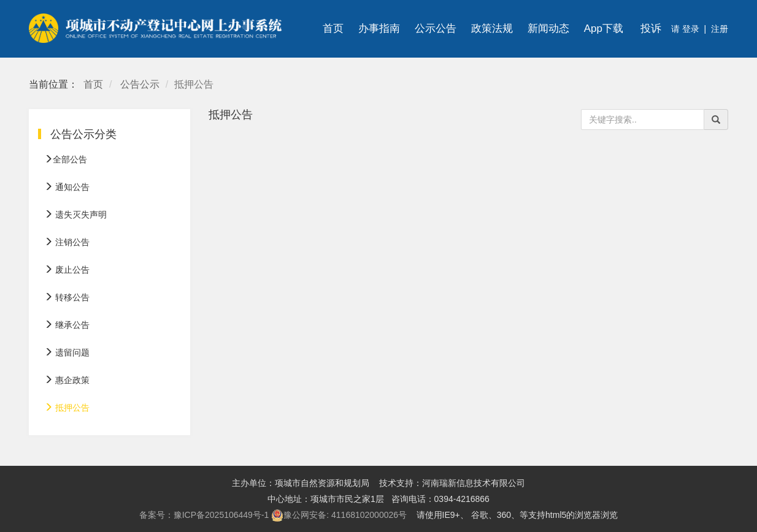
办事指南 (379, 28)
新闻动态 (548, 28)
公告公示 (140, 84)
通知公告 (67, 187)
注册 (720, 29)
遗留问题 (67, 352)
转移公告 (67, 297)
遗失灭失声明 (75, 215)
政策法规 (492, 28)
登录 (690, 29)
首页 (333, 28)
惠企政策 (67, 380)
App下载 (604, 28)
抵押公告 (67, 408)
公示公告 (436, 28)
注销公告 (67, 242)
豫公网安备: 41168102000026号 (339, 515)
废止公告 (67, 270)
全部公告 (66, 159)
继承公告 (67, 325)
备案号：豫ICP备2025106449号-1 (204, 515)
